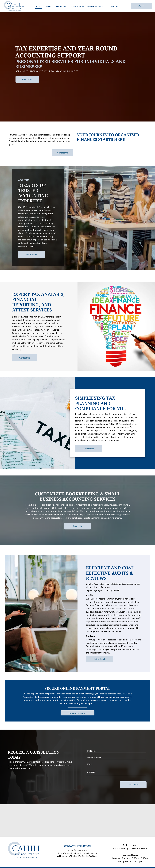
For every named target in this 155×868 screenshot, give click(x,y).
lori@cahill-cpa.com (89, 853)
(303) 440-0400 (81, 850)
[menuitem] (39, 7)
